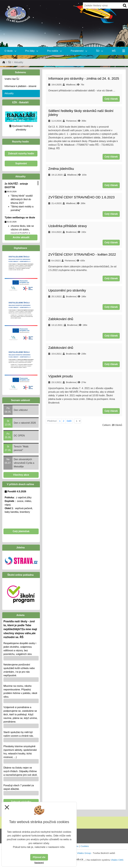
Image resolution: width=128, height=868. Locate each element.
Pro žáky (32, 51)
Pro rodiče (54, 51)
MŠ (114, 51)
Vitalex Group (84, 853)
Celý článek (111, 99)
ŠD (100, 51)
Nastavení (39, 863)
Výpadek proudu (61, 376)
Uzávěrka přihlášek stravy (68, 226)
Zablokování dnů (61, 319)
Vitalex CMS (117, 860)
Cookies (85, 846)
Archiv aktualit (21, 237)
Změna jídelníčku (61, 169)
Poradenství (79, 51)
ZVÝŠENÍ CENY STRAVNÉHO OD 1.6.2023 (81, 197)
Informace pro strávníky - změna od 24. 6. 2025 (84, 79)
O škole (10, 51)
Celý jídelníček (21, 531)
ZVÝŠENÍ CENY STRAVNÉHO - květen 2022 (82, 254)
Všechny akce (21, 475)
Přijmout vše (39, 857)
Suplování (21, 163)
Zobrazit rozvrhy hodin (21, 154)
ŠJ (10, 62)
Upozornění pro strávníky (67, 290)
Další (69, 421)
